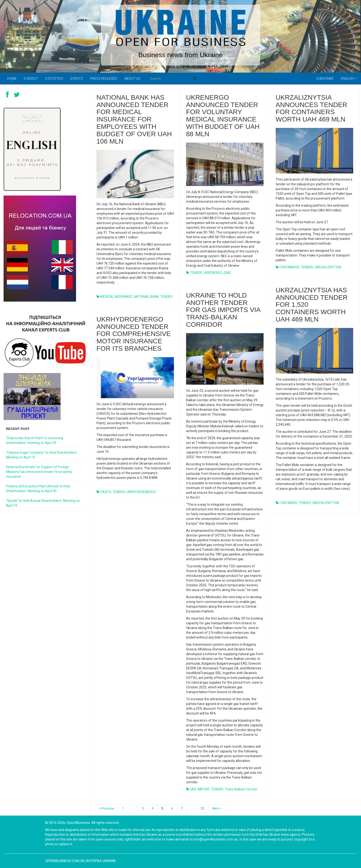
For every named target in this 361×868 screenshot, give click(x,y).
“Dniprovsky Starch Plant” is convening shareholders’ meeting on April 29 (35, 440)
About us (132, 79)
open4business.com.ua (65, 861)
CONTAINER (288, 503)
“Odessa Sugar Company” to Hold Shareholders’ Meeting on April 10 (42, 455)
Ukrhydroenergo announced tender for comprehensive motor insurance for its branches (134, 334)
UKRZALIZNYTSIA (328, 267)
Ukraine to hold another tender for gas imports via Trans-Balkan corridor (223, 310)
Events (77, 79)
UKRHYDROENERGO (141, 492)
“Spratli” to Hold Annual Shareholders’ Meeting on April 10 (43, 503)
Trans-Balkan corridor (241, 789)
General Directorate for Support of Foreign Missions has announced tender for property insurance (39, 472)
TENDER (166, 297)
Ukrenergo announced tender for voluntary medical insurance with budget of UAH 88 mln (223, 116)
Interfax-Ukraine (101, 861)
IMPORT (204, 789)
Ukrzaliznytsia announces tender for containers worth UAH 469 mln (311, 108)
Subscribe (325, 79)
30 (202, 808)
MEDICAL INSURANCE (116, 297)
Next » (217, 808)
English (349, 79)
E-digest (31, 79)
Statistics (54, 79)
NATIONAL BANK (146, 297)
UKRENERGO (213, 273)
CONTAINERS (289, 267)
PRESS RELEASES (104, 79)
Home (12, 79)
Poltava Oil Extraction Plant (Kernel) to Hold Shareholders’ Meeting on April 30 (38, 489)
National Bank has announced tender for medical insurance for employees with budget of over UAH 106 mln (134, 119)
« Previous (107, 808)
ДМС (227, 273)
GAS (193, 789)
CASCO (106, 492)
